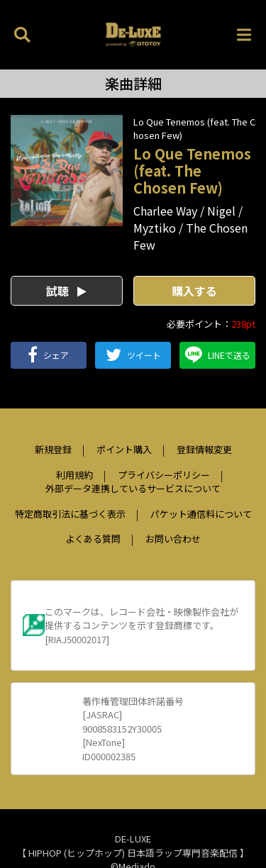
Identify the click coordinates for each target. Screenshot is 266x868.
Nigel (221, 211)
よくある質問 (93, 539)
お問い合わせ (173, 539)
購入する (194, 291)
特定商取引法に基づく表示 (70, 514)
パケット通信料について (201, 514)
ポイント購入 (124, 449)
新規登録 (53, 449)
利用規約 (74, 475)
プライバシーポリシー (164, 475)
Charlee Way (165, 211)
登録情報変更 (204, 449)
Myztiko (155, 228)
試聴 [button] (66, 291)
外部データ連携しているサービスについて (133, 488)
